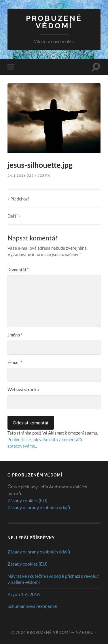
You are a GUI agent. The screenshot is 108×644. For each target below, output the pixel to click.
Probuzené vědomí (54, 22)
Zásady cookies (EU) (28, 500)
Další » (14, 216)
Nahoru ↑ (86, 632)
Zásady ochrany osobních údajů (39, 507)
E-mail (15, 362)
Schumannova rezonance (32, 606)
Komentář (18, 270)
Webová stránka (23, 389)
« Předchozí (18, 199)
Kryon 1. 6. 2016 (24, 594)
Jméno (15, 335)
